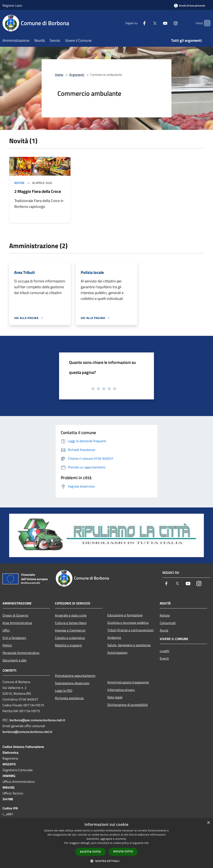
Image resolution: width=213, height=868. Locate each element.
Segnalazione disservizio (72, 683)
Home (59, 75)
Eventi (164, 658)
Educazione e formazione (125, 615)
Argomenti (77, 75)
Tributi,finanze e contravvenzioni (131, 630)
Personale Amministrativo (21, 653)
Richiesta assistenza (69, 698)
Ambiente (114, 638)
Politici (7, 645)
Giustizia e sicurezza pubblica (128, 623)
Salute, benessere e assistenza (129, 645)
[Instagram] (168, 23)
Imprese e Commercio (70, 630)
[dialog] (106, 843)
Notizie (19, 183)
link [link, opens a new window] (147, 843)
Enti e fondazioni (14, 638)
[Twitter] (148, 23)
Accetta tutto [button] (90, 852)
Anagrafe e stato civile (71, 615)
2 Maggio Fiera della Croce (38, 191)
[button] (106, 861)
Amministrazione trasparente (128, 682)
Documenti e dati (15, 660)
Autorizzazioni (117, 653)
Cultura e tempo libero (71, 623)
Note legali (115, 697)
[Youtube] (158, 23)
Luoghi (165, 651)
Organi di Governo (15, 615)
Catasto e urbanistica (70, 638)
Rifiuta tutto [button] (123, 851)
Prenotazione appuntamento (75, 676)
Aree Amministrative (17, 623)
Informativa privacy (121, 690)
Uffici (6, 630)
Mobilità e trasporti (68, 645)
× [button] (208, 823)
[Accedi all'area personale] (189, 6)
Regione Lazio (12, 5)
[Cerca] (206, 23)
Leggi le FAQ (64, 691)
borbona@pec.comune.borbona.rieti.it (37, 720)
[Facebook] (137, 23)
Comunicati (168, 623)
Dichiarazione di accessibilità (128, 705)
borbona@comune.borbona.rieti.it (27, 732)
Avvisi (164, 630)
